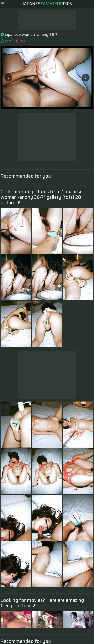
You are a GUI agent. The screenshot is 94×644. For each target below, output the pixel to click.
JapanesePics (47, 4)
